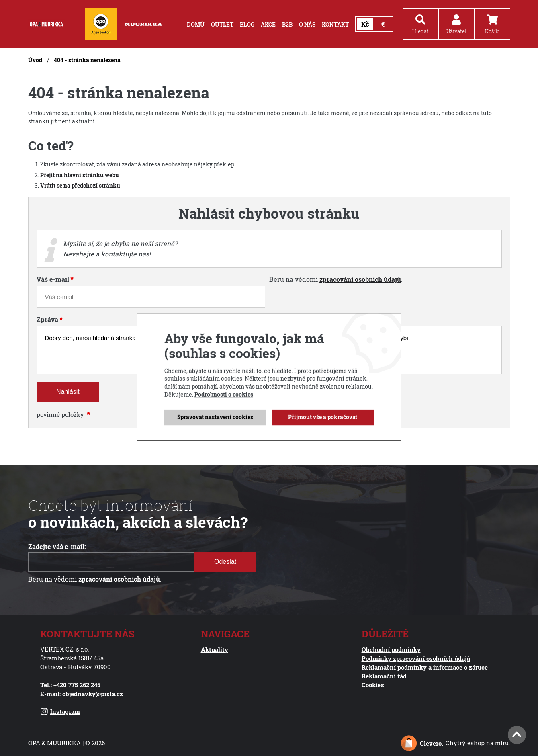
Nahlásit (68, 392)
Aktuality (215, 649)
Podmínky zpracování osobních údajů (416, 658)
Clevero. (432, 743)
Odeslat (225, 562)
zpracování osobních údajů (360, 279)
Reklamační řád (384, 676)
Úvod (35, 60)
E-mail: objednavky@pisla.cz (82, 694)
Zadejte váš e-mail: (57, 547)
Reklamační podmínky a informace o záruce (425, 667)
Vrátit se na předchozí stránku (80, 185)
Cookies (373, 685)
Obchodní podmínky (391, 649)
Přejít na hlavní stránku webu (80, 175)
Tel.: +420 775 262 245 (70, 685)
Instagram (60, 711)
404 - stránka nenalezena (87, 60)
